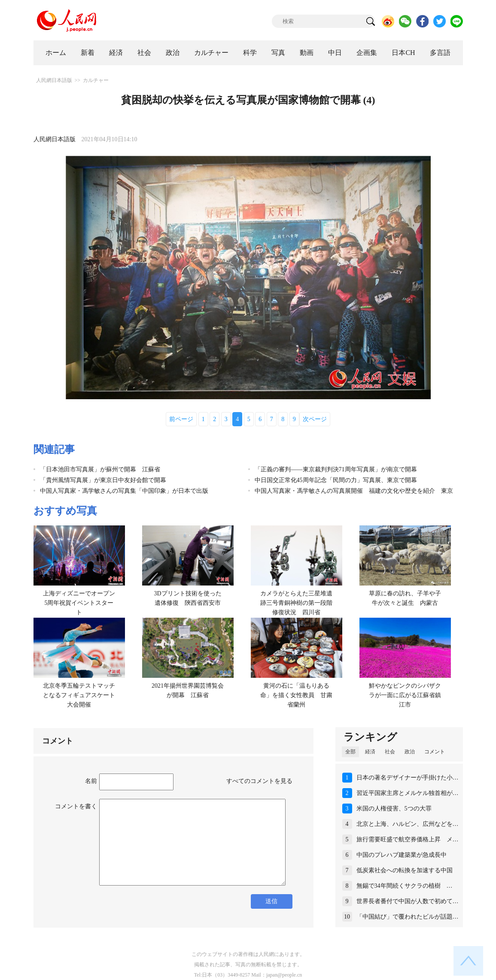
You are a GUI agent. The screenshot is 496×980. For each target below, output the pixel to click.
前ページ (181, 419)
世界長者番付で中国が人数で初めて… (408, 901)
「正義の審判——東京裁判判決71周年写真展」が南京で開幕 (336, 469)
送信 (271, 901)
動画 (307, 53)
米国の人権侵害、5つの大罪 (394, 809)
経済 (116, 53)
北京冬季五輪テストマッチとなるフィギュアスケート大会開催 (79, 695)
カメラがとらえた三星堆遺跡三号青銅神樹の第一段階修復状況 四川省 (296, 603)
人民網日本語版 (54, 80)
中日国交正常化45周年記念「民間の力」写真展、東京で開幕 (336, 480)
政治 (173, 53)
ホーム (56, 53)
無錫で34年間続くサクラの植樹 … (405, 886)
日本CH (403, 53)
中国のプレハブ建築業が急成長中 (402, 855)
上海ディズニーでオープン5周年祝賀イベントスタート (79, 603)
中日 (335, 53)
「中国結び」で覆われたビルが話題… (408, 917)
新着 (88, 53)
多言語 (440, 53)
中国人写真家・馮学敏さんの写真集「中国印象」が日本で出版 (124, 491)
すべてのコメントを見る (259, 781)
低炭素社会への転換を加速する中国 (405, 870)
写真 (278, 53)
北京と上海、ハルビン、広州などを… (408, 824)
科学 (250, 53)
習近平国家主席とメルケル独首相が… (408, 793)
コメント (435, 752)
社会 (144, 53)
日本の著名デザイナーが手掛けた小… (408, 778)
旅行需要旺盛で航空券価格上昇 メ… (408, 839)
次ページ (315, 419)
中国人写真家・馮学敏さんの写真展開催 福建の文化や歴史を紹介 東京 (354, 491)
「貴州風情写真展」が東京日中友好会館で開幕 (103, 480)
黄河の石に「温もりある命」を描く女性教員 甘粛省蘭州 (296, 695)
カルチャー (211, 53)
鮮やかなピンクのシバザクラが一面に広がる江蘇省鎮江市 (405, 695)
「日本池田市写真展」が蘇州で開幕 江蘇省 (100, 469)
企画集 (367, 53)
